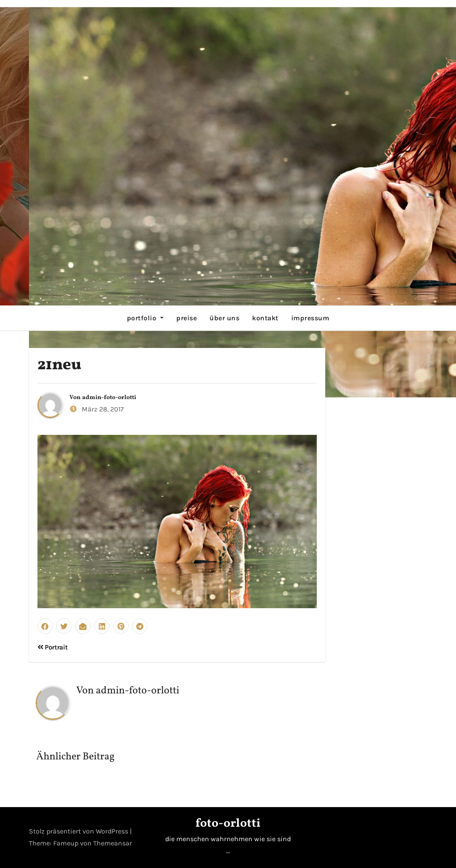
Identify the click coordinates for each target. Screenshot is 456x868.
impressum (310, 318)
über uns (224, 318)
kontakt (265, 318)
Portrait (53, 647)
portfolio (145, 318)
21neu (59, 365)
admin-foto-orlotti (109, 398)
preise (186, 318)
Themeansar (113, 843)
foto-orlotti (228, 823)
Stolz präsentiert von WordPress (79, 831)
